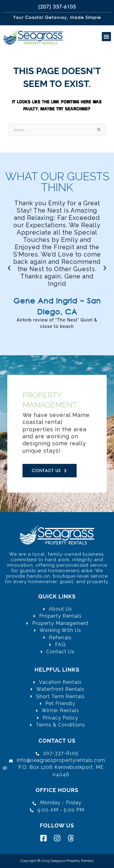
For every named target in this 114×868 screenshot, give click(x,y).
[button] (106, 37)
